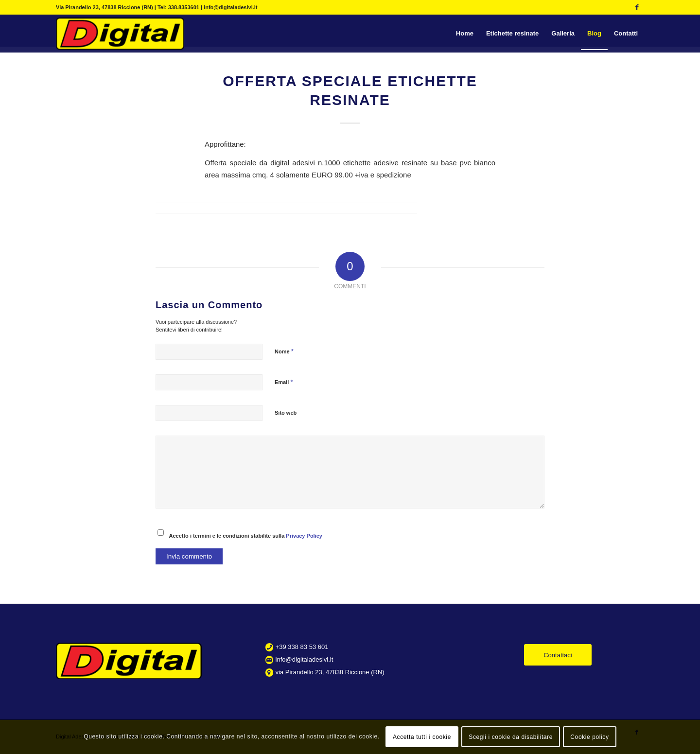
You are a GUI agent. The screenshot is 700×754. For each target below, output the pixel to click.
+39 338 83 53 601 (302, 647)
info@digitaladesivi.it (305, 659)
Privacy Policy (304, 536)
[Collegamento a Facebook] (637, 7)
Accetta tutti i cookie (422, 737)
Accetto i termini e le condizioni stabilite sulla (246, 536)
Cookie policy (589, 737)
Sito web (286, 413)
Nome (284, 351)
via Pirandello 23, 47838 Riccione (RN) (330, 672)
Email (284, 382)
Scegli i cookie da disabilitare (511, 737)
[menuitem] (465, 34)
